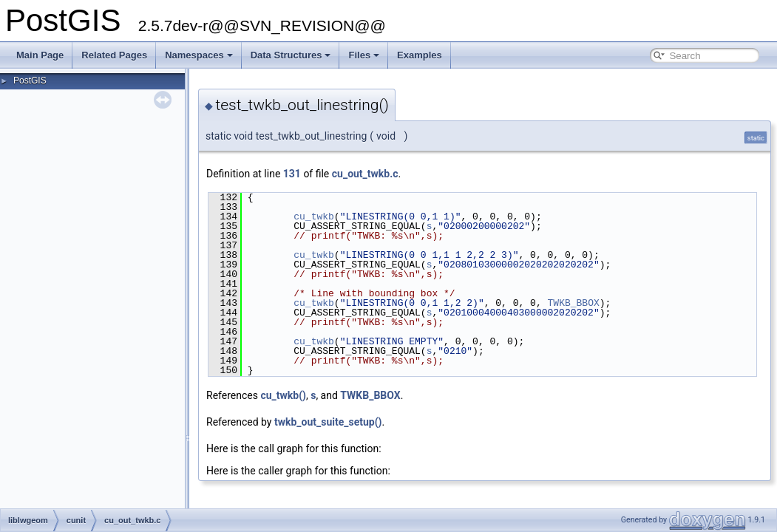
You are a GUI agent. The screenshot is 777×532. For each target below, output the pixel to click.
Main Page (40, 55)
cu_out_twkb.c (365, 174)
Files (364, 55)
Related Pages (114, 55)
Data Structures (291, 55)
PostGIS (30, 81)
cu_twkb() (283, 395)
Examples (420, 55)
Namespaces (199, 55)
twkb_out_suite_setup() (328, 422)
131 (292, 174)
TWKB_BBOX (573, 303)
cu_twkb (314, 216)
